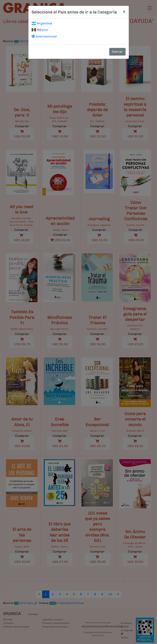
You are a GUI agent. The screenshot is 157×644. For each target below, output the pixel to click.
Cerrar (117, 52)
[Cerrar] (124, 11)
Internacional (44, 36)
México (40, 30)
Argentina (42, 23)
